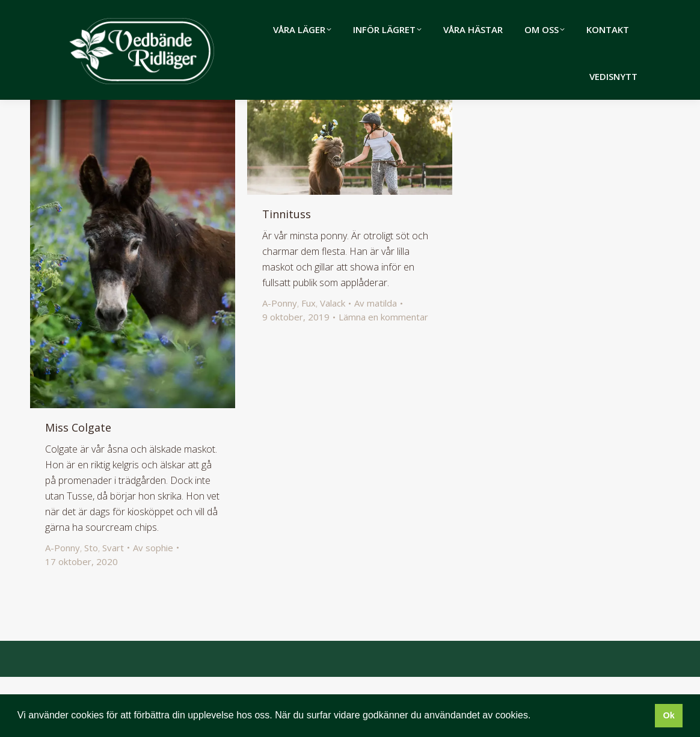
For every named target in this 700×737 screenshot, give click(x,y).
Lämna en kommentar (383, 377)
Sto (91, 608)
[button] (535, 717)
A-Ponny (63, 608)
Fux (309, 363)
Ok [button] (668, 715)
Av (153, 608)
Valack (333, 363)
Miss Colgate (78, 488)
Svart (113, 608)
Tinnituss (287, 274)
